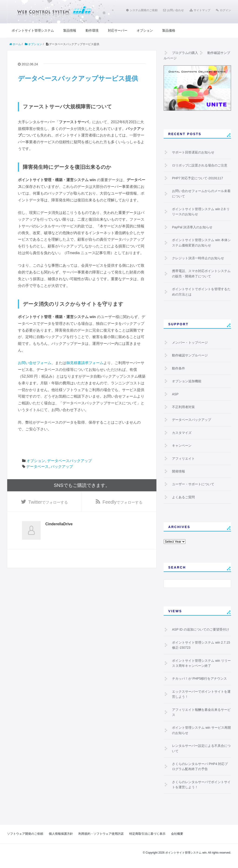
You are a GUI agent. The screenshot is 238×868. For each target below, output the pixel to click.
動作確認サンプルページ (190, 355)
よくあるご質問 (183, 497)
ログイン (223, 10)
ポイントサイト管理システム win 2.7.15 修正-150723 (201, 645)
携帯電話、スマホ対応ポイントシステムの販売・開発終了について (201, 273)
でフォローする (48, 502)
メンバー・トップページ (190, 343)
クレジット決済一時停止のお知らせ (198, 258)
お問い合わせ (174, 10)
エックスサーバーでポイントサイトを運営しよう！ (201, 694)
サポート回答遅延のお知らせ (193, 152)
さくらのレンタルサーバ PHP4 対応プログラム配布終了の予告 (200, 766)
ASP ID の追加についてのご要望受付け (201, 629)
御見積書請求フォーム (85, 363)
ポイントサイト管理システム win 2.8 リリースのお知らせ (201, 212)
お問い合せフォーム (35, 363)
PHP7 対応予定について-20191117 (197, 178)
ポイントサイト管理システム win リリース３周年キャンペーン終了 (201, 663)
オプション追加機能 (187, 381)
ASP (175, 394)
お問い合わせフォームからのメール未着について (201, 193)
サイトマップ (200, 10)
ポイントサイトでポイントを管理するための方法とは (201, 292)
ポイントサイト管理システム (33, 30)
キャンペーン (182, 446)
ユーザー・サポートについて (193, 484)
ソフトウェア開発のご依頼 (25, 834)
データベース (37, 467)
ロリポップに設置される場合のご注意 (200, 165)
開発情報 (178, 471)
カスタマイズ (182, 433)
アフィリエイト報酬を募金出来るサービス (201, 712)
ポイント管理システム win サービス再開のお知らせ (201, 730)
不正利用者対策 (183, 407)
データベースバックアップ (69, 461)
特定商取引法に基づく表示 (147, 834)
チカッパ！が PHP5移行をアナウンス (199, 678)
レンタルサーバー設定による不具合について (201, 748)
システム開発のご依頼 (142, 10)
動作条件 (178, 368)
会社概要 (177, 834)
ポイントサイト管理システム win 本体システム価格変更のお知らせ (201, 243)
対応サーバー (118, 30)
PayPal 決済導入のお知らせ (192, 227)
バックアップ (62, 467)
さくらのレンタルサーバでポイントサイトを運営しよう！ (201, 785)
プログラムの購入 (185, 53)
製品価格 (169, 30)
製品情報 (70, 30)
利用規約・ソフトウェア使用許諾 (101, 834)
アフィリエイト (183, 459)
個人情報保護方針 (61, 834)
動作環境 (92, 30)
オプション (145, 30)
